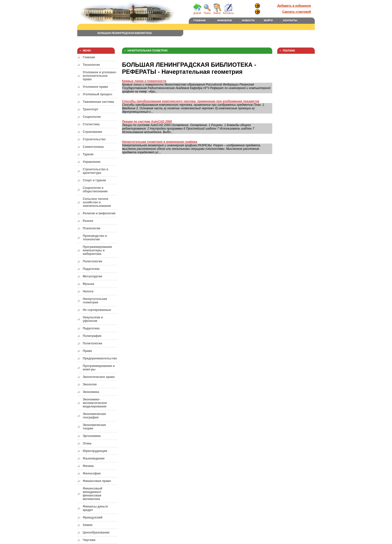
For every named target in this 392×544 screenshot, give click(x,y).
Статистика (91, 124)
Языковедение (94, 458)
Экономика (91, 392)
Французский (93, 517)
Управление (92, 162)
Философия (92, 473)
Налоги (88, 291)
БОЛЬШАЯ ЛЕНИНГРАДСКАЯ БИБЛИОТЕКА (125, 33)
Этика (87, 443)
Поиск (207, 12)
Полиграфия (92, 336)
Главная (89, 57)
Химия (88, 525)
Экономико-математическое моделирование (95, 403)
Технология (91, 65)
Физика (88, 466)
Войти (217, 12)
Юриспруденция (95, 451)
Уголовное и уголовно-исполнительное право (100, 76)
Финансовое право (97, 481)
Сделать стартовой (297, 12)
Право (87, 351)
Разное (88, 221)
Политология (92, 261)
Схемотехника (93, 147)
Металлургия (92, 276)
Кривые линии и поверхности (144, 81)
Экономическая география (94, 416)
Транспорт (90, 109)
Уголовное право (95, 87)
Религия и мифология (99, 213)
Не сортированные (97, 310)
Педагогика (91, 269)
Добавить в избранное (294, 6)
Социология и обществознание (95, 190)
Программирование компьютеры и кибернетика (97, 250)
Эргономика (92, 436)
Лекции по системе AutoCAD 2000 (147, 122)
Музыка (88, 284)
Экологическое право (99, 377)
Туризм (88, 154)
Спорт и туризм (94, 180)
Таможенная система (98, 102)
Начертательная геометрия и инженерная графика (160, 142)
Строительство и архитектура (95, 171)
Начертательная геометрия (95, 301)
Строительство (94, 139)
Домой (197, 12)
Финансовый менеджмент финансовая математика (92, 494)
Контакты (228, 12)
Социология (92, 117)
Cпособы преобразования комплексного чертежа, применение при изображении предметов (191, 101)
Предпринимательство (100, 358)
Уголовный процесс (97, 94)
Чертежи (89, 540)
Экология (90, 384)
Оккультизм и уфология (93, 319)
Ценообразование (96, 532)
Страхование (92, 132)
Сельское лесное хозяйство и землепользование (97, 202)
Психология (91, 228)
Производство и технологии (95, 238)
